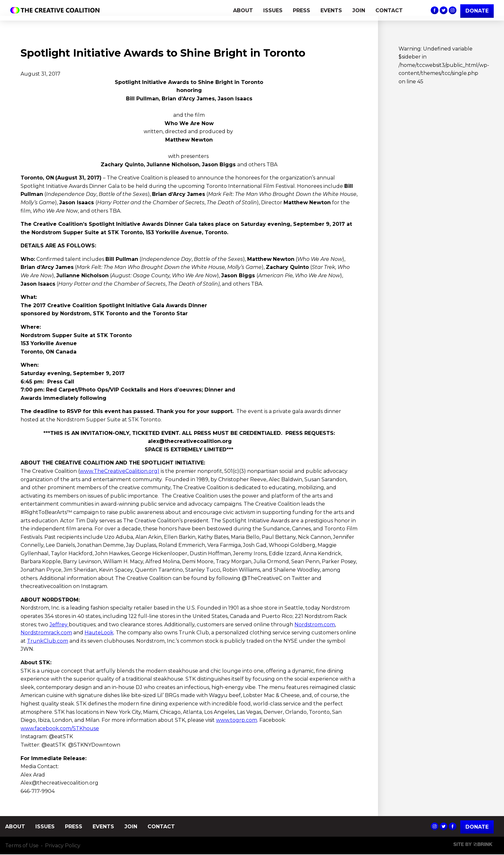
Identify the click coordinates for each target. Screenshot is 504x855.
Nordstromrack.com (46, 633)
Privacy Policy (63, 846)
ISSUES (273, 10)
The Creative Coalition (57, 10)
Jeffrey (59, 625)
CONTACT (389, 10)
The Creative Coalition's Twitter (444, 10)
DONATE (477, 11)
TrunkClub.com (48, 641)
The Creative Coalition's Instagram (453, 10)
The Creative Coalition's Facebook (435, 10)
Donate (477, 827)
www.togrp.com (237, 720)
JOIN (359, 10)
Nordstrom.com (315, 625)
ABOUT (243, 10)
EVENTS (331, 10)
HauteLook (99, 633)
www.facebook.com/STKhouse (60, 728)
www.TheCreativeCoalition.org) (120, 471)
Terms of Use (22, 846)
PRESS (301, 10)
